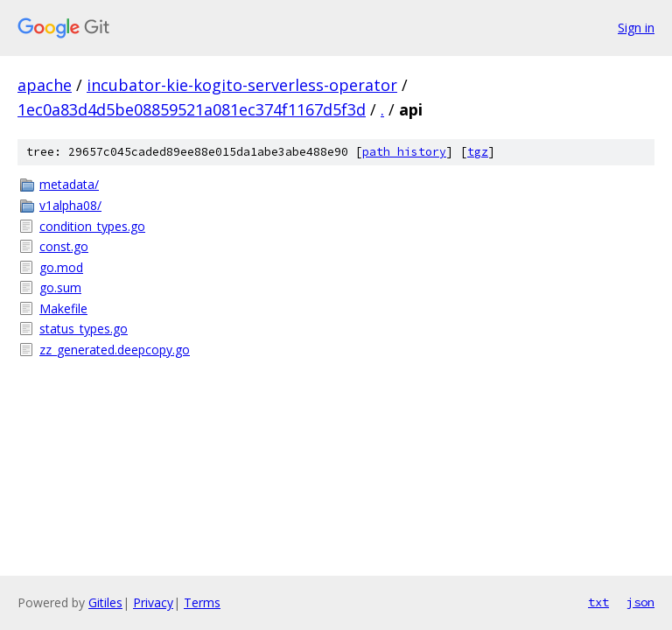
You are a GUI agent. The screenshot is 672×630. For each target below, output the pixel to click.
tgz (478, 152)
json (640, 602)
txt (598, 602)
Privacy (153, 602)
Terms (202, 602)
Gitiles (105, 602)
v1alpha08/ (70, 205)
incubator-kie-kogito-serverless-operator (242, 85)
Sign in (636, 28)
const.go (64, 246)
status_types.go (84, 329)
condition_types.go (92, 226)
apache (45, 85)
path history (404, 152)
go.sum (60, 287)
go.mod (61, 267)
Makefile (63, 308)
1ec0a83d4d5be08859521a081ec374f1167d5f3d (192, 109)
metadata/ (69, 184)
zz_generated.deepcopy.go (115, 350)
